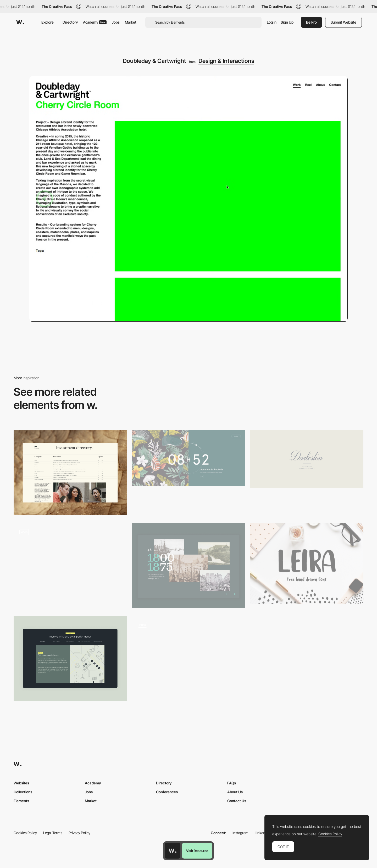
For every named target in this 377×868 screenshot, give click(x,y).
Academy (95, 22)
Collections (23, 792)
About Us (235, 792)
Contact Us (237, 801)
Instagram (240, 833)
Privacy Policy (79, 833)
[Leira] (307, 564)
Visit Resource (197, 851)
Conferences (167, 792)
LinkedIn (261, 833)
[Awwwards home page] (173, 851)
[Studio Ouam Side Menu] (70, 564)
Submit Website (343, 22)
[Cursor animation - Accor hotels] (188, 656)
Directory (70, 22)
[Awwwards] (20, 22)
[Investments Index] (70, 473)
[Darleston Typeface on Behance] (307, 459)
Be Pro (311, 22)
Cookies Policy (25, 833)
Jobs (116, 22)
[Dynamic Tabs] (70, 658)
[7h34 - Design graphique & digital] (188, 458)
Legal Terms (53, 833)
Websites (21, 783)
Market (131, 22)
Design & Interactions (226, 61)
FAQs (232, 783)
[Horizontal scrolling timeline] (188, 566)
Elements (21, 801)
